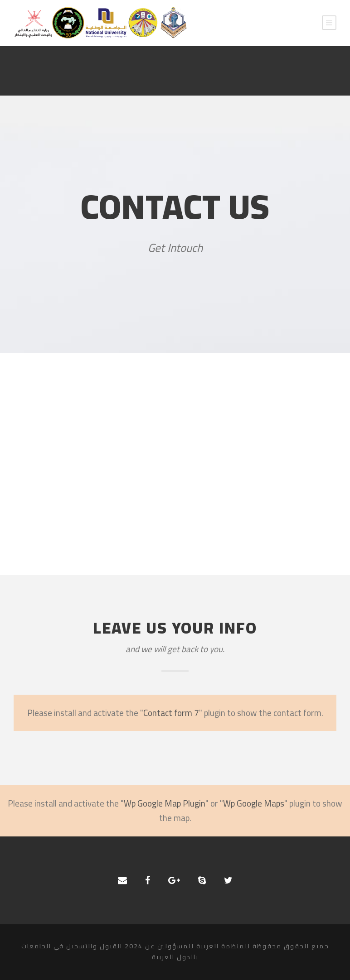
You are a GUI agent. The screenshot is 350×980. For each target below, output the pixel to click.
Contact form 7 (171, 713)
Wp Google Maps (254, 803)
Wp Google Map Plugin (165, 803)
